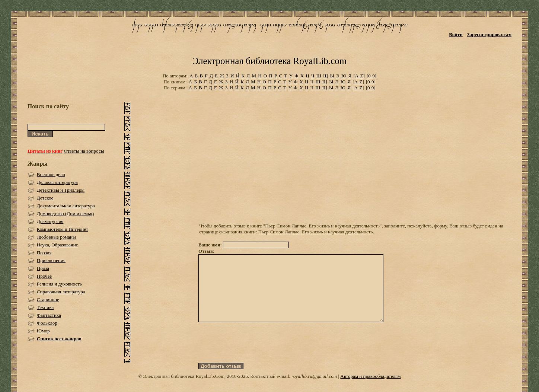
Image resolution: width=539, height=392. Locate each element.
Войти (456, 34)
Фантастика (49, 315)
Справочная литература (61, 292)
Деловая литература (57, 182)
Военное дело (51, 174)
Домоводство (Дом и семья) (65, 213)
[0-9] (371, 76)
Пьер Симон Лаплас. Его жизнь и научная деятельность (316, 232)
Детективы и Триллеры (61, 190)
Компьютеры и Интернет (63, 229)
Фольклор (47, 323)
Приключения (51, 260)
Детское (45, 198)
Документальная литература (66, 206)
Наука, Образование (58, 245)
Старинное (48, 299)
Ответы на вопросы (84, 151)
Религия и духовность (59, 284)
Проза (43, 268)
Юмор (43, 331)
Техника (45, 307)
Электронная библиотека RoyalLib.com (269, 61)
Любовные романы (56, 237)
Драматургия (50, 221)
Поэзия (44, 253)
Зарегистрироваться (489, 34)
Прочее (44, 276)
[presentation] (255, 356)
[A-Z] (359, 76)
